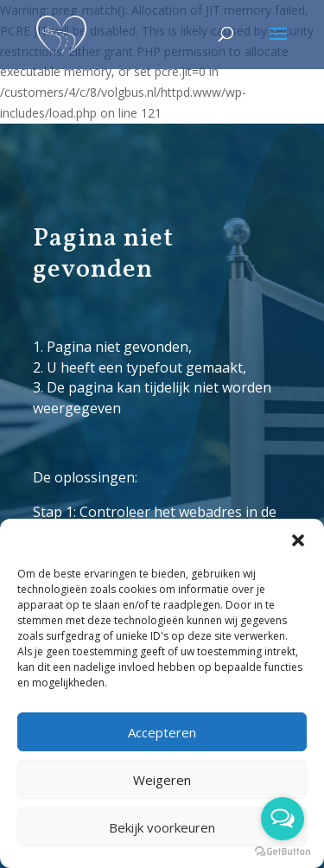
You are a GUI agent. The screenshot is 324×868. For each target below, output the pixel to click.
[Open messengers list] (283, 819)
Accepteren (162, 732)
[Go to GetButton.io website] (283, 851)
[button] (298, 540)
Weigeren (162, 780)
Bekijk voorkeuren (162, 827)
